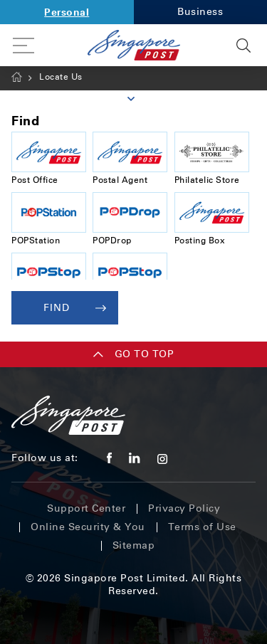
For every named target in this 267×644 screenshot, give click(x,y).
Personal (67, 12)
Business (200, 12)
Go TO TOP (134, 354)
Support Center (86, 508)
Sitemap (134, 545)
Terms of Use (202, 527)
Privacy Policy (184, 508)
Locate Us (61, 77)
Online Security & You (88, 527)
